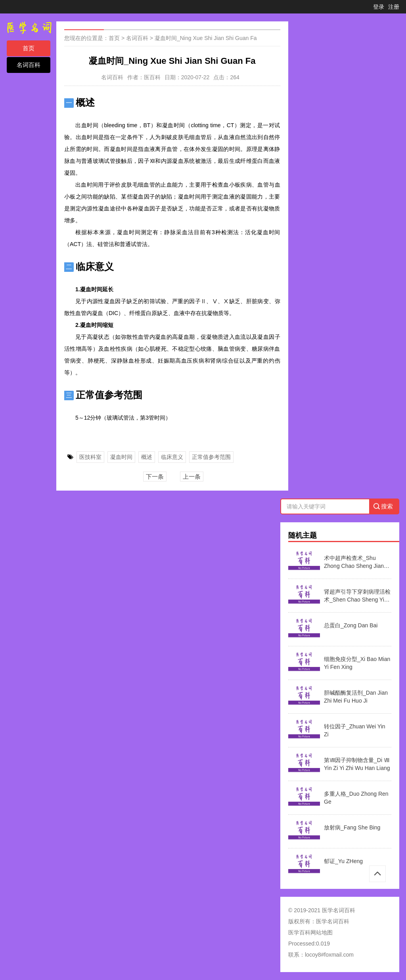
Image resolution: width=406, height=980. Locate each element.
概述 (147, 457)
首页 (29, 48)
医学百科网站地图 (310, 932)
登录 (379, 7)
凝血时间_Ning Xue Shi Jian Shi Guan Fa (206, 38)
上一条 (192, 477)
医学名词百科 (333, 921)
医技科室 (90, 457)
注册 (394, 7)
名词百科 (29, 65)
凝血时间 (121, 457)
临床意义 (172, 457)
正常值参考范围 (211, 457)
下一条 (155, 477)
